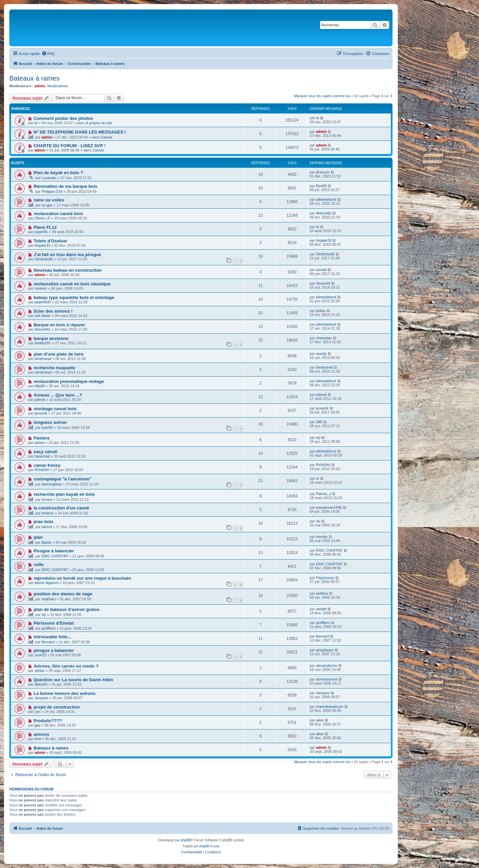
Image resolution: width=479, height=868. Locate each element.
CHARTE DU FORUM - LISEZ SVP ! (70, 146)
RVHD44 (42, 470)
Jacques (41, 698)
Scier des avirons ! (53, 311)
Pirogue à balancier (54, 551)
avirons (41, 734)
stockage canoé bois (55, 409)
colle (39, 565)
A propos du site (99, 123)
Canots (107, 137)
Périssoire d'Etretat (54, 623)
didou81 (41, 684)
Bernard (48, 642)
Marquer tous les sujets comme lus (322, 96)
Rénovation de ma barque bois (66, 186)
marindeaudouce (330, 707)
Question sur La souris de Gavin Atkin (73, 680)
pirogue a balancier (54, 650)
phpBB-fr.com (209, 846)
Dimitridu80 (44, 259)
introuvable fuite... (53, 637)
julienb (40, 400)
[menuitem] (48, 54)
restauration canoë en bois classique (72, 284)
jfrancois (323, 172)
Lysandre (49, 178)
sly (318, 437)
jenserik (41, 413)
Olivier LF (42, 218)
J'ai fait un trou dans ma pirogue (67, 255)
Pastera (42, 438)
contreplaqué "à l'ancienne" (63, 479)
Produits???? (48, 721)
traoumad (42, 456)
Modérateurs (58, 86)
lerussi (47, 499)
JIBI (319, 422)
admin (40, 86)
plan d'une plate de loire (59, 354)
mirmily (322, 537)
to (36, 123)
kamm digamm (47, 583)
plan (38, 537)
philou (321, 311)
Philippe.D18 (52, 191)
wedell (321, 609)
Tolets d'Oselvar (50, 241)
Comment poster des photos (63, 118)
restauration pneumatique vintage (69, 381)
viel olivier (43, 316)
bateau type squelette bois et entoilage (74, 297)
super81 (41, 232)
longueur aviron (50, 422)
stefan (40, 671)
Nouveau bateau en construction (68, 270)
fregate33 (42, 245)
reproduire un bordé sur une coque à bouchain (82, 578)
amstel (321, 270)
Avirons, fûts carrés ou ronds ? (66, 666)
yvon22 (40, 655)
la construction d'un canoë (61, 508)
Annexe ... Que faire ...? (58, 395)
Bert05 (321, 186)
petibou (322, 593)
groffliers (49, 628)
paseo (40, 442)
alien (320, 720)
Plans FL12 (45, 227)
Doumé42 (43, 329)
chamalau (324, 338)
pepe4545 (43, 302)
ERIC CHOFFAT (55, 556)
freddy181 (43, 343)
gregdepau (325, 650)
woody (321, 354)
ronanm (41, 288)
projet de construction (57, 707)
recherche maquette (54, 368)
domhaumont (327, 679)
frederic (48, 513)
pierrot (47, 527)
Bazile (47, 542)
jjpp (37, 725)
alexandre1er (327, 666)
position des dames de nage (63, 594)
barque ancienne (51, 338)
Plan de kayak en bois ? (58, 173)
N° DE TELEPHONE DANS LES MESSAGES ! (80, 132)
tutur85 (47, 428)
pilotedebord (326, 199)
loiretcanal (43, 359)
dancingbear (52, 484)
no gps (47, 205)
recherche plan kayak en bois (64, 494)
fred (38, 739)
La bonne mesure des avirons (65, 693)
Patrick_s (323, 494)
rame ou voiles (49, 200)
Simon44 (323, 283)
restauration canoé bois (58, 214)
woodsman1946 (329, 507)
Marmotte (324, 213)
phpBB (186, 840)
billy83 (40, 386)
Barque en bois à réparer (59, 325)
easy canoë (45, 452)
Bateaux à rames (34, 78)
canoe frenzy (47, 465)
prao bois (43, 522)
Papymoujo (325, 578)
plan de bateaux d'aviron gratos (67, 609)
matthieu (49, 599)
